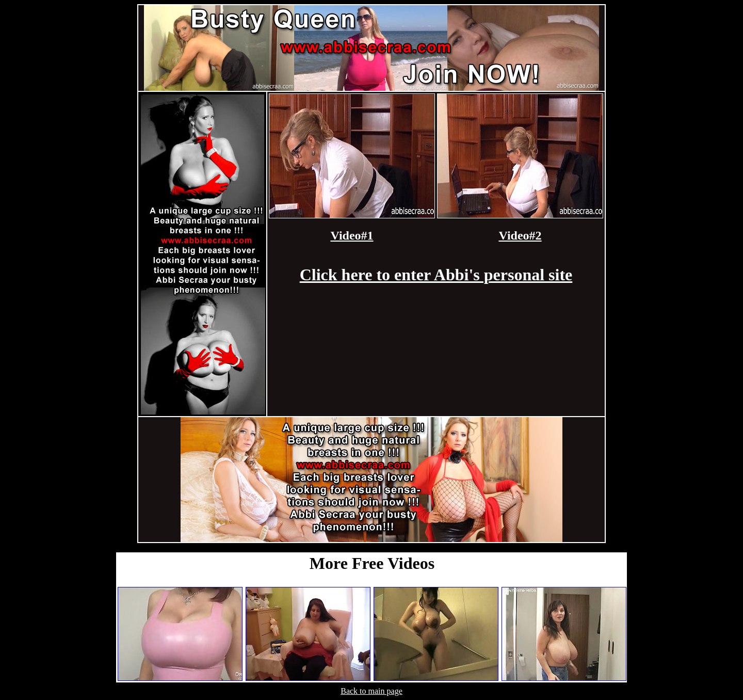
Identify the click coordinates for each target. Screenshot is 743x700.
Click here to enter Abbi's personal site (436, 275)
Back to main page (372, 691)
